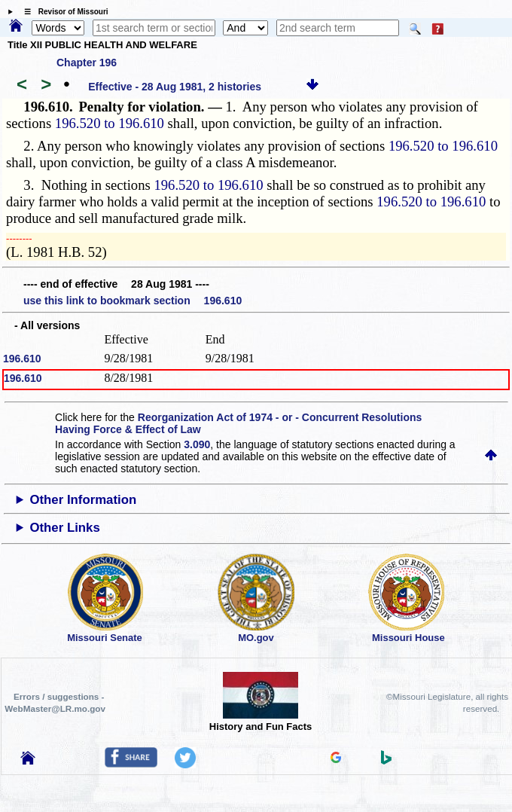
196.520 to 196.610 (110, 123)
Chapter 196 (87, 63)
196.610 (22, 359)
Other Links (64, 528)
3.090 (197, 444)
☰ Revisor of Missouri (62, 12)
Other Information (83, 500)
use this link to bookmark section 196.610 (133, 301)
